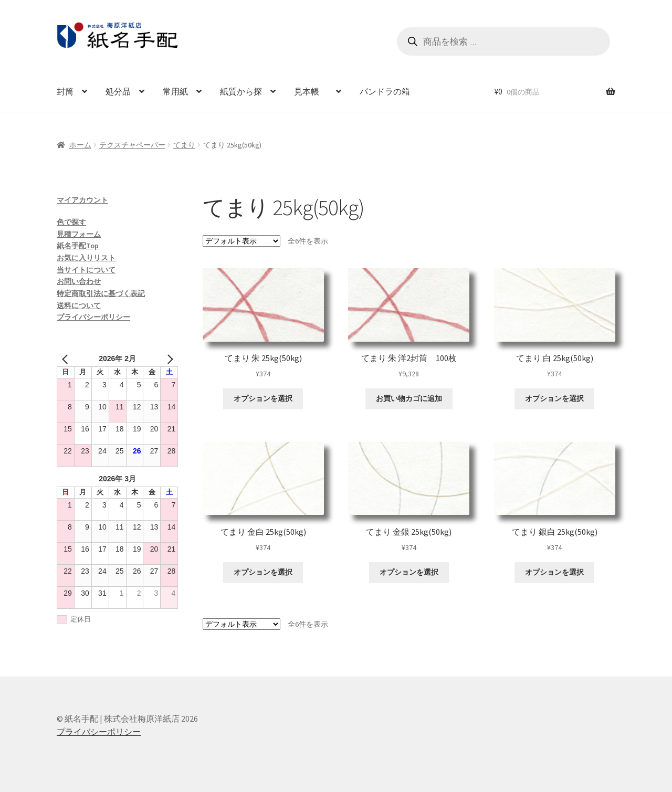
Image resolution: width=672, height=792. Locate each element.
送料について (79, 305)
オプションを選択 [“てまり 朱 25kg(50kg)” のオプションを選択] (263, 398)
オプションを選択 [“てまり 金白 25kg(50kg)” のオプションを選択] (263, 572)
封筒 (65, 91)
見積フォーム (79, 234)
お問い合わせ (79, 281)
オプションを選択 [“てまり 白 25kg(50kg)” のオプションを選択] (554, 398)
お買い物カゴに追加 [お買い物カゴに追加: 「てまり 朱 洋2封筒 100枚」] (409, 398)
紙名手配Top (78, 246)
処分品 (118, 91)
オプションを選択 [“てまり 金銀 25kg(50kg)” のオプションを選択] (409, 572)
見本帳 (311, 91)
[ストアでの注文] (241, 241)
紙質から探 (241, 91)
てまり (184, 145)
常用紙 (175, 91)
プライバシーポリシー (93, 317)
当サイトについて (86, 270)
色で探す (71, 222)
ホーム (80, 145)
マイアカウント (82, 200)
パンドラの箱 (385, 91)
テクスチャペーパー (132, 145)
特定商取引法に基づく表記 (101, 293)
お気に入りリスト (86, 258)
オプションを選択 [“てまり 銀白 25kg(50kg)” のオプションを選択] (554, 572)
